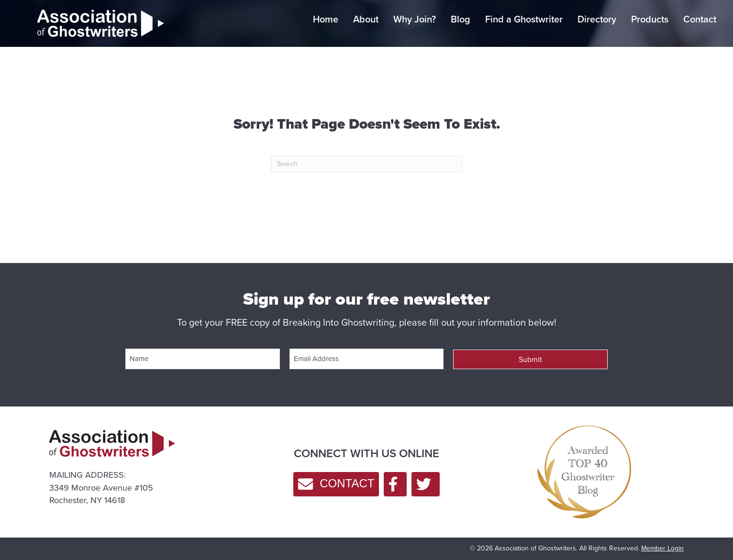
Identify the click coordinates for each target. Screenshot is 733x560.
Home (326, 19)
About (366, 19)
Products (650, 19)
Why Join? (415, 19)
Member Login (662, 547)
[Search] (366, 164)
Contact (700, 19)
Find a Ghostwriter (524, 19)
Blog (461, 19)
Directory (597, 19)
